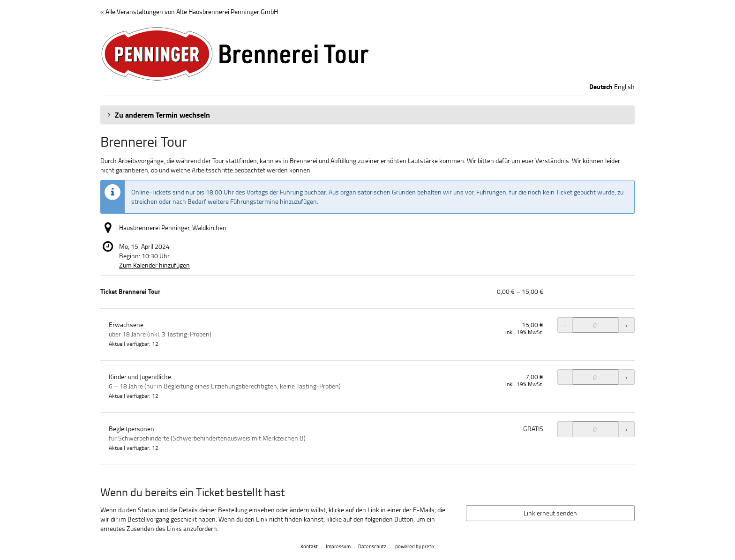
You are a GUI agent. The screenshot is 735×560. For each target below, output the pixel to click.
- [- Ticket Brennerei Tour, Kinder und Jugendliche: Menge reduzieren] (565, 377)
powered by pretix (415, 546)
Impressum (338, 546)
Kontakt (309, 546)
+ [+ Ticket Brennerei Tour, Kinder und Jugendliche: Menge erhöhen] (627, 377)
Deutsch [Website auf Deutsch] (601, 87)
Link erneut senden (550, 513)
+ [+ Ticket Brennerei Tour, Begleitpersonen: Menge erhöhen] (627, 429)
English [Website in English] (624, 86)
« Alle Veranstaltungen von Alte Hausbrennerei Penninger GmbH (189, 11)
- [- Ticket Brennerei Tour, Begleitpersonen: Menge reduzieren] (565, 429)
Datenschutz (372, 546)
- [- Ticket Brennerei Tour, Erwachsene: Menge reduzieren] (565, 325)
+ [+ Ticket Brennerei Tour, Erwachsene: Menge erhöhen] (627, 325)
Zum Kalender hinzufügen (154, 265)
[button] (367, 115)
